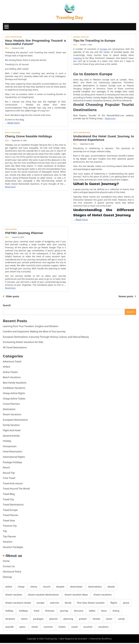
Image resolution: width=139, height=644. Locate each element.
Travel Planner (11, 516)
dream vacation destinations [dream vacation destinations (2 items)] (44, 595)
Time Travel (9, 479)
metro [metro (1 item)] (25, 620)
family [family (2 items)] (69, 604)
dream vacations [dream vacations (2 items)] (104, 595)
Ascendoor (82, 640)
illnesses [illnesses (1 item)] (50, 612)
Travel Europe (10, 510)
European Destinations (16, 420)
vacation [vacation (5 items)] (88, 628)
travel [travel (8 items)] (75, 628)
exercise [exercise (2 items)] (55, 604)
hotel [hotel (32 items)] (37, 612)
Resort (7, 468)
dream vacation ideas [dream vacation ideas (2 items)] (77, 595)
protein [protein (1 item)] (84, 620)
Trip (5, 532)
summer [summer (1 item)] (48, 628)
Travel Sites (9, 521)
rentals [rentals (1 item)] (97, 620)
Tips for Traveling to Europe (95, 41)
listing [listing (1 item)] (117, 612)
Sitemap (7, 578)
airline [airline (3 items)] (9, 587)
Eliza (7, 48)
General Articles (81, 37)
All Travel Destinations (15, 348)
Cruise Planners (12, 404)
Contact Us (9, 567)
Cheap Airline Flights (14, 393)
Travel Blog (9, 495)
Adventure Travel (12, 362)
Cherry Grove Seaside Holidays (29, 136)
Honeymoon (10, 447)
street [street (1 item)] (35, 628)
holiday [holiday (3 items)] (9, 612)
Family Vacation (11, 425)
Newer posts (126, 296)
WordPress (107, 640)
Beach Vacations (13, 133)
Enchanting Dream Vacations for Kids (23, 342)
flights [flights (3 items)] (115, 604)
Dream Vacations (12, 415)
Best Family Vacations (15, 383)
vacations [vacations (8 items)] (104, 628)
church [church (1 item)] (47, 587)
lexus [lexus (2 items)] (105, 612)
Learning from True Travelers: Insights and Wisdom (31, 326)
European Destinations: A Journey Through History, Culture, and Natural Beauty (46, 337)
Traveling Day (70, 17)
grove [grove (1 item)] (128, 604)
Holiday (7, 441)
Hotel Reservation (14, 37)
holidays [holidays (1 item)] (24, 612)
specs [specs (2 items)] (23, 628)
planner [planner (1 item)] (54, 620)
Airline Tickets (10, 372)
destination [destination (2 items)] (77, 587)
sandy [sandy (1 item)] (123, 620)
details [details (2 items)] (112, 587)
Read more (14, 123)
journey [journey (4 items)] (65, 612)
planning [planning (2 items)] (69, 620)
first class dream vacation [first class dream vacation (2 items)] (92, 604)
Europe (104, 49)
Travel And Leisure (13, 484)
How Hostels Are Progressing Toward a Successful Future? (36, 42)
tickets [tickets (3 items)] (62, 628)
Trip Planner (11, 229)
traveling (77, 58)
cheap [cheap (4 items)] (21, 587)
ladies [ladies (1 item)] (93, 612)
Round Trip (9, 473)
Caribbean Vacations (14, 388)
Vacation (8, 542)
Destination (9, 409)
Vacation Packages (13, 548)
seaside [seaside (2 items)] (9, 628)
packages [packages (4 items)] (39, 620)
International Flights (14, 457)
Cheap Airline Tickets (14, 399)
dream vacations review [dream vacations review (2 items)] (18, 604)
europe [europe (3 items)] (41, 604)
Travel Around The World (17, 489)
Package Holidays (12, 463)
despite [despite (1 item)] (61, 587)
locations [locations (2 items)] (10, 620)
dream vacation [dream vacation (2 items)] (14, 595)
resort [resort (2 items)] (111, 620)
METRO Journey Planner (24, 233)
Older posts (12, 296)
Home (6, 562)
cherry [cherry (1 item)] (34, 587)
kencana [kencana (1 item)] (79, 612)
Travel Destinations (13, 505)
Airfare (7, 367)
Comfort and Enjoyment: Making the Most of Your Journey (34, 332)
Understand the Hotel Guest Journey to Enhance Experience (104, 138)
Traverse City (10, 526)
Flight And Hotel (12, 431)
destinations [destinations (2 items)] (96, 587)
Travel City (8, 500)
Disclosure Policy (12, 572)
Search (7, 305)
